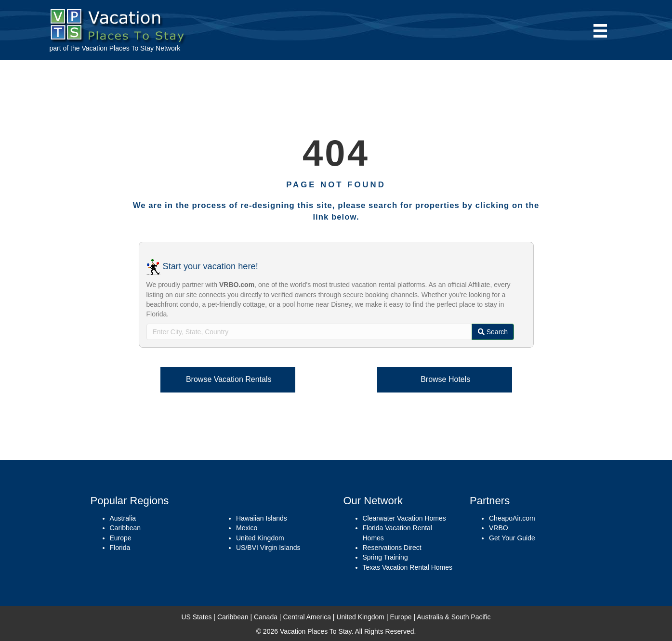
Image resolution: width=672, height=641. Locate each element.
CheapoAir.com (512, 518)
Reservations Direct (392, 548)
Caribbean (125, 528)
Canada (266, 617)
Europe (121, 538)
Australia (123, 518)
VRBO (499, 528)
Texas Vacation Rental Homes (408, 567)
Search (493, 332)
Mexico (247, 528)
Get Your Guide (512, 538)
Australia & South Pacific (454, 617)
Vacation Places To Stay (118, 48)
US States (196, 617)
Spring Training (385, 557)
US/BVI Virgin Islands (268, 548)
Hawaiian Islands (262, 518)
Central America (307, 617)
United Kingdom (260, 538)
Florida (120, 548)
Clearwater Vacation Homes (404, 518)
